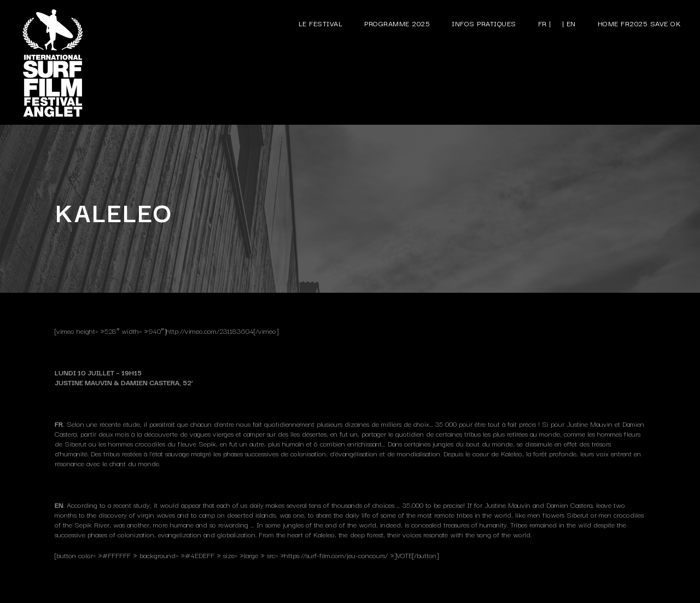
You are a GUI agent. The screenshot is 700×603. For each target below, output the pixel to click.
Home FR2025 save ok (640, 23)
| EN (569, 23)
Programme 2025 (397, 23)
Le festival (321, 23)
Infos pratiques (484, 23)
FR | (545, 23)
